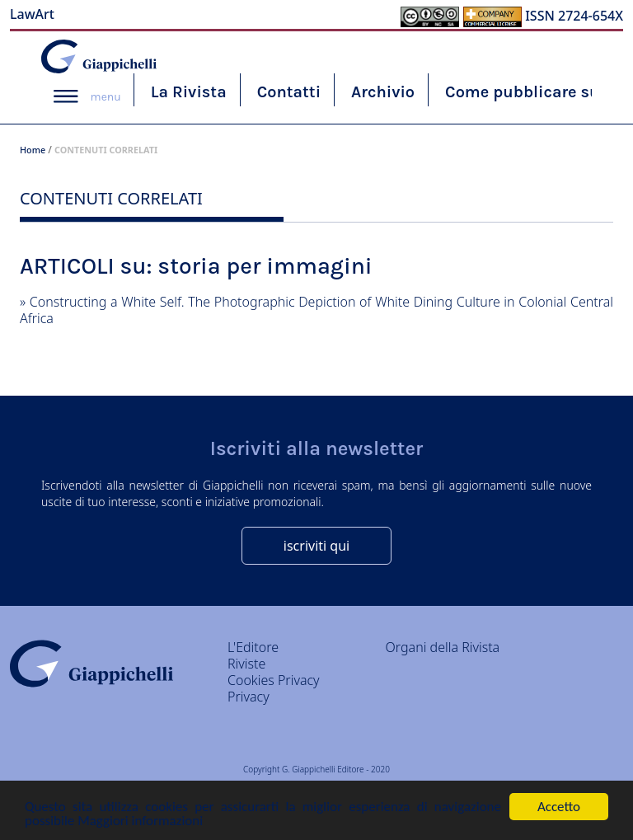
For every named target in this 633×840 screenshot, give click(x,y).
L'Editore (253, 647)
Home (33, 150)
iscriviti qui (316, 546)
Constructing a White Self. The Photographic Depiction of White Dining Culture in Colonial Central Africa (316, 310)
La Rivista (189, 92)
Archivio (383, 92)
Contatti (289, 92)
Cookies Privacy (274, 680)
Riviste (246, 664)
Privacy (249, 697)
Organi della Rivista (443, 647)
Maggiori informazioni (140, 821)
